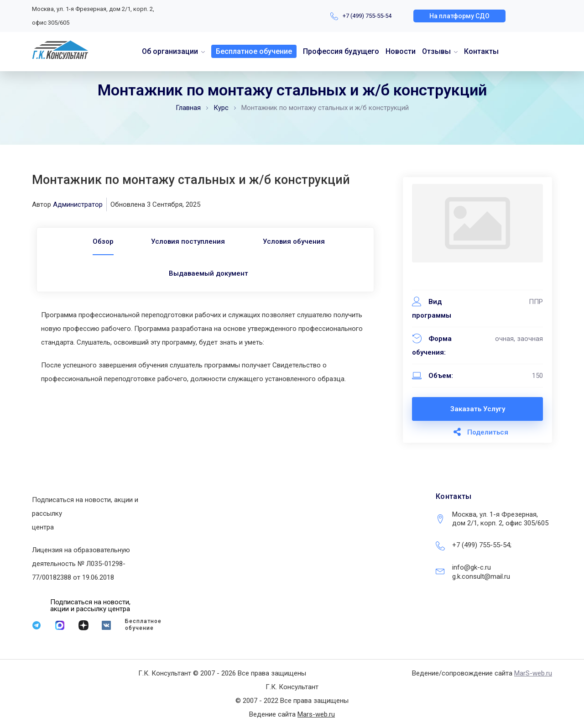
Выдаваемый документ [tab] (209, 273)
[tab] (100, 241)
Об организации (170, 51)
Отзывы (436, 51)
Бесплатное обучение (254, 51)
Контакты (481, 51)
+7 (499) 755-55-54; (482, 545)
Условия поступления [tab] (188, 241)
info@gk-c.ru (472, 567)
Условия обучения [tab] (297, 241)
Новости (401, 51)
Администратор (78, 204)
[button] (459, 16)
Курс (221, 108)
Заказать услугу (478, 409)
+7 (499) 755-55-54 (367, 16)
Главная (188, 108)
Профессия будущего (341, 51)
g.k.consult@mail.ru (481, 576)
